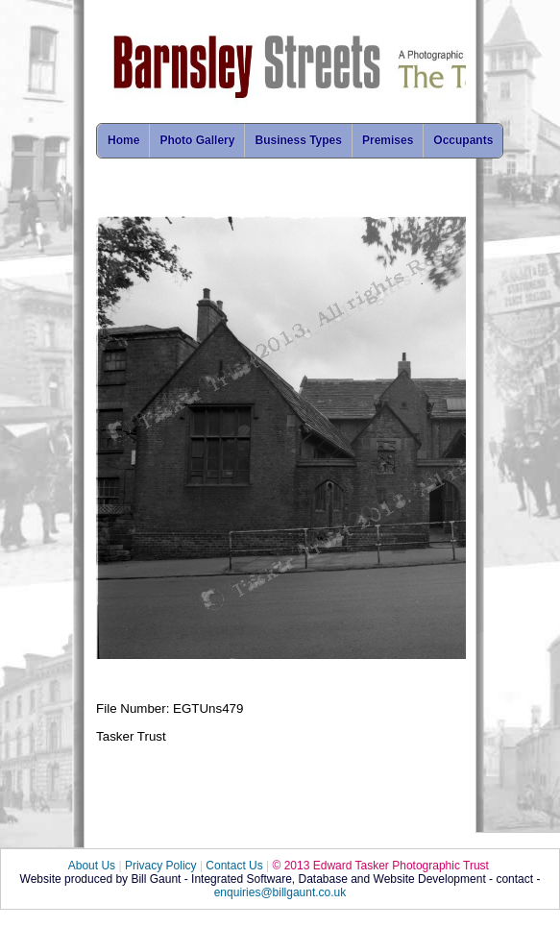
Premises (388, 140)
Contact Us (234, 866)
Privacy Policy (161, 866)
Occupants (463, 140)
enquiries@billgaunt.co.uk (280, 892)
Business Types (298, 140)
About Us (92, 866)
